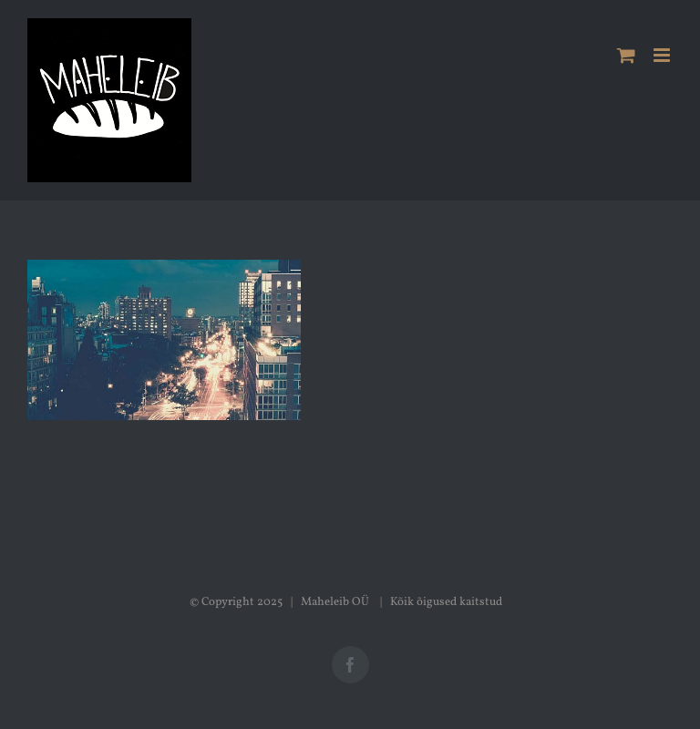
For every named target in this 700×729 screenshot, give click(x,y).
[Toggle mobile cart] (626, 55)
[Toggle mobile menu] (663, 55)
